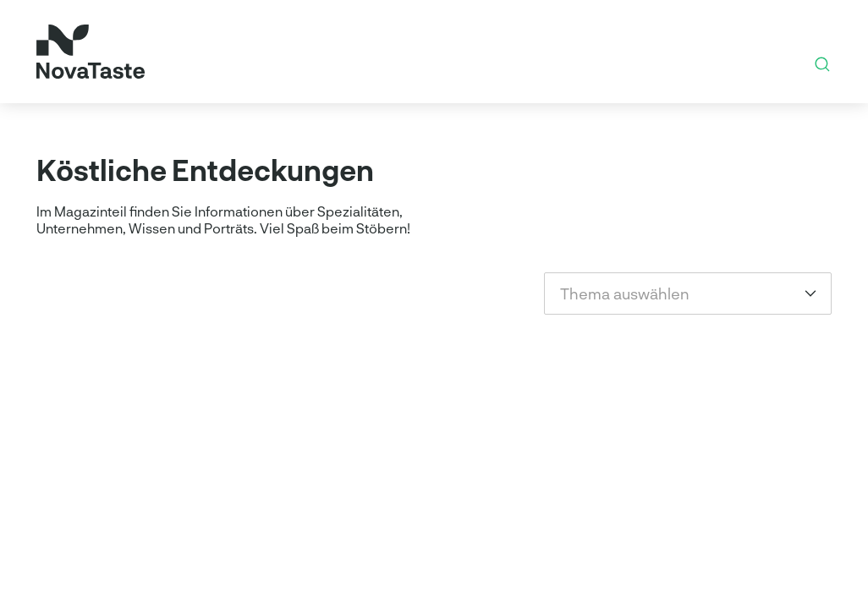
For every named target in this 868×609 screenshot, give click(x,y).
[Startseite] (91, 52)
